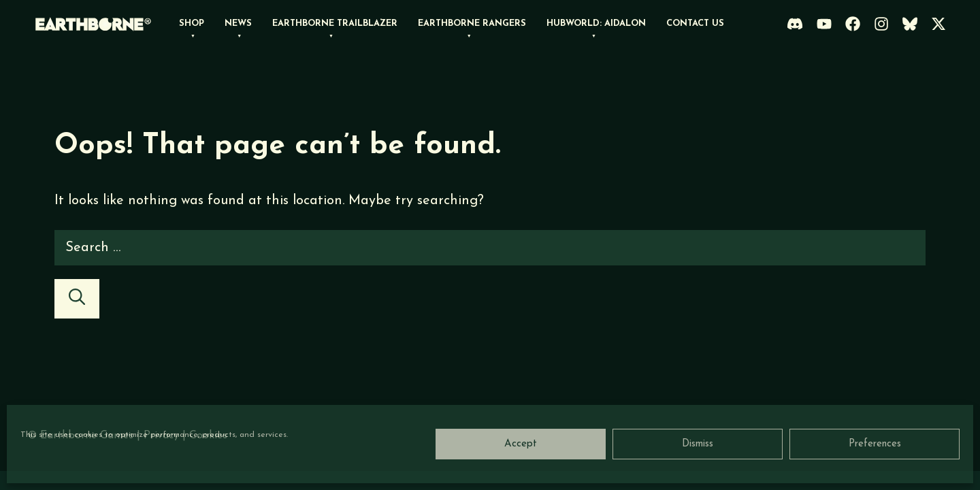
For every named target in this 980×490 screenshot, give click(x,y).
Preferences (875, 444)
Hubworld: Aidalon (596, 23)
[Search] (77, 299)
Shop (192, 23)
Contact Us (695, 23)
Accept (521, 444)
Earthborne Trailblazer (335, 23)
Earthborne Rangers (472, 23)
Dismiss (698, 444)
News (238, 23)
